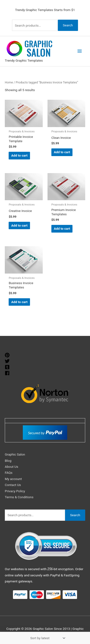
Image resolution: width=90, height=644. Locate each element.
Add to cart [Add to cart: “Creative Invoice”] (19, 225)
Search (68, 25)
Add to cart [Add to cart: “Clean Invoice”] (62, 152)
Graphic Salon (15, 454)
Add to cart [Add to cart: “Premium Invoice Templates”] (62, 228)
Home (9, 82)
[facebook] (8, 373)
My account (13, 479)
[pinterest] (8, 355)
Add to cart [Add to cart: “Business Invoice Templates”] (19, 302)
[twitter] (8, 361)
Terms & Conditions (19, 497)
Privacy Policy (15, 491)
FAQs (9, 473)
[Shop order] (47, 638)
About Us (12, 467)
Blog (8, 461)
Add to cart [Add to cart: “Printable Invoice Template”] (19, 155)
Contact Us (13, 485)
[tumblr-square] (8, 367)
